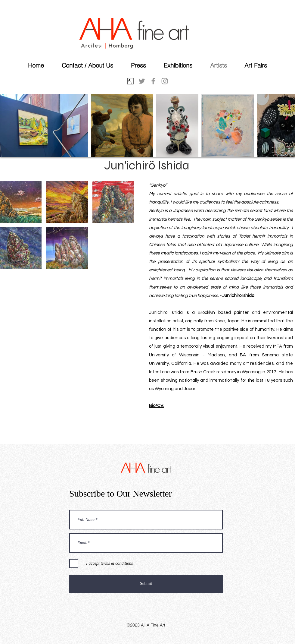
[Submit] (146, 584)
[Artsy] (130, 81)
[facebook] (153, 81)
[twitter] (142, 81)
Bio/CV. (157, 406)
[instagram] (165, 81)
